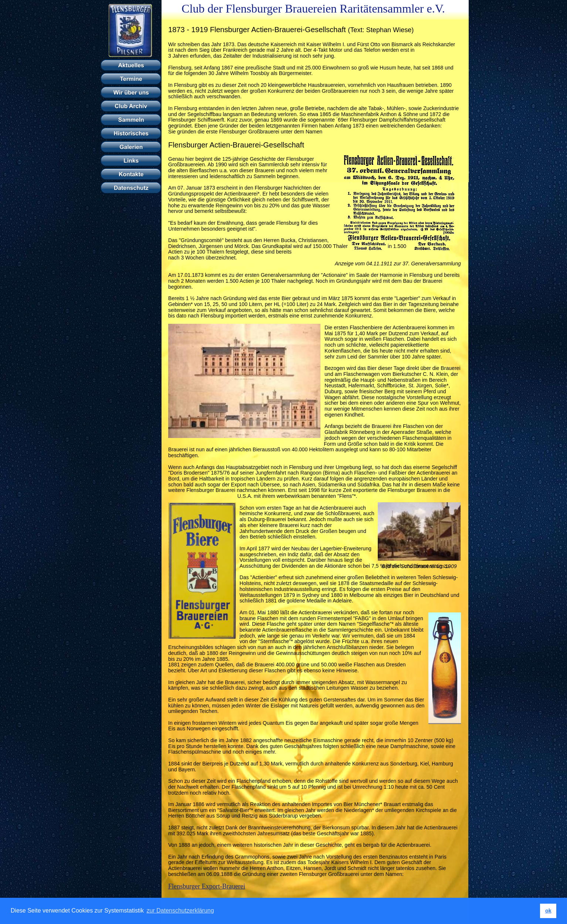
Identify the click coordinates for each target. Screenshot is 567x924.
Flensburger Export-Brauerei (207, 886)
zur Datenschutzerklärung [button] (180, 911)
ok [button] (548, 911)
